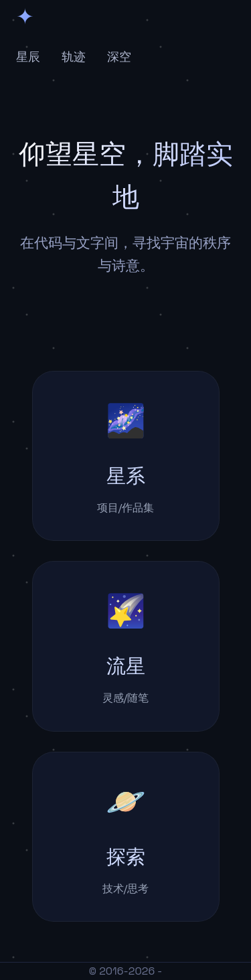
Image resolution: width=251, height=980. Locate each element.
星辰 (28, 57)
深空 (119, 57)
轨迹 (74, 57)
